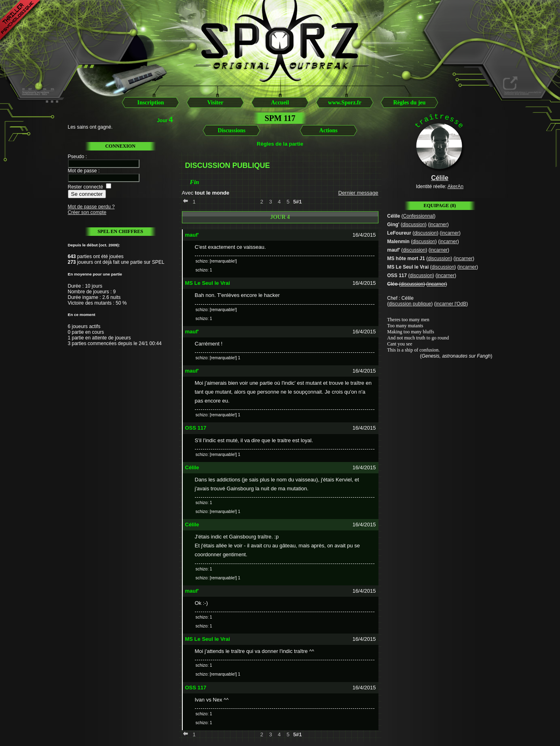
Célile (394, 216)
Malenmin (398, 242)
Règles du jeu (409, 103)
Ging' (393, 225)
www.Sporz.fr (344, 103)
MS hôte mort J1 (406, 259)
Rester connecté (86, 187)
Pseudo (76, 157)
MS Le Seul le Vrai (408, 267)
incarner (438, 225)
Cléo (393, 284)
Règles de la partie (280, 144)
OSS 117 (397, 276)
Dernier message (358, 193)
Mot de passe (82, 171)
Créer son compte (87, 212)
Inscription (150, 103)
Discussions (232, 130)
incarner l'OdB (451, 304)
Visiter (216, 103)
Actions (329, 130)
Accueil (280, 103)
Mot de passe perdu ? (91, 207)
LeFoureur (399, 233)
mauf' (394, 250)
